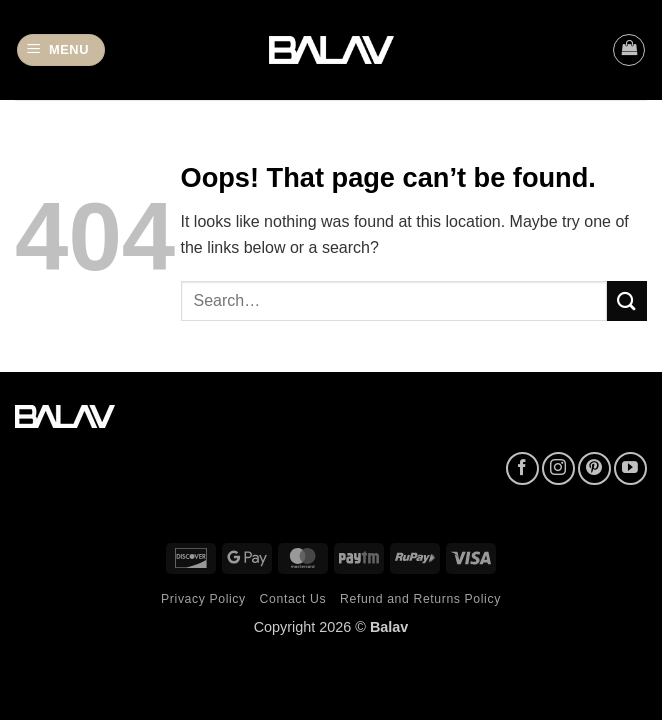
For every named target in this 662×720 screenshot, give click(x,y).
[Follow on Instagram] (558, 468)
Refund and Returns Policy (420, 599)
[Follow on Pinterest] (594, 468)
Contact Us (293, 599)
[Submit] (627, 300)
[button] (61, 50)
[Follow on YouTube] (630, 468)
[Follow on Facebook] (522, 468)
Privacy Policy (203, 599)
